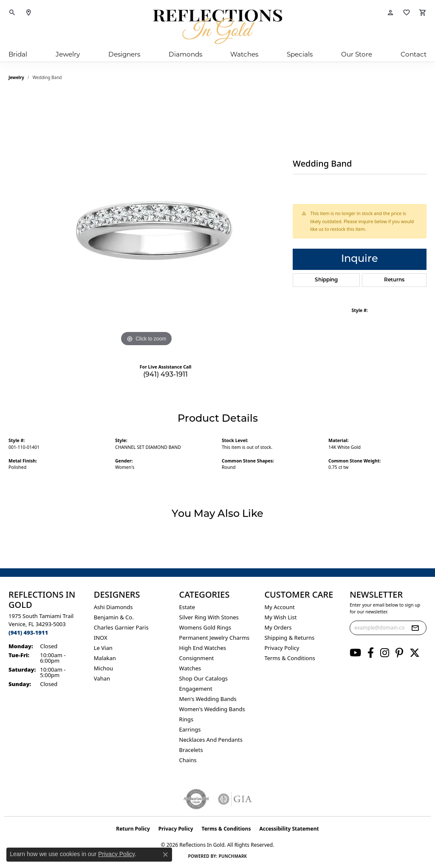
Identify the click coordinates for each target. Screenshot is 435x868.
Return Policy (133, 829)
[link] (28, 13)
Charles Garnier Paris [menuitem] (121, 627)
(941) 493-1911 (165, 375)
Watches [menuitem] (190, 668)
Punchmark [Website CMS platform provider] (233, 856)
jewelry (16, 77)
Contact (414, 54)
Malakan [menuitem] (105, 658)
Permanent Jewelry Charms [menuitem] (215, 638)
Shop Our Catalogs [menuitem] (203, 678)
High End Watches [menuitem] (203, 648)
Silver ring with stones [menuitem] (209, 617)
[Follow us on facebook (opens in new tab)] (371, 653)
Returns (394, 280)
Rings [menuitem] (186, 719)
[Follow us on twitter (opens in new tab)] (415, 653)
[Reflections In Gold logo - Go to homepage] (217, 27)
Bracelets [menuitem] (191, 750)
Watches (244, 54)
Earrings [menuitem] (190, 729)
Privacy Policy (282, 648)
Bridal (18, 54)
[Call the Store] (28, 633)
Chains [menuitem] (188, 760)
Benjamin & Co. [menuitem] (114, 617)
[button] (12, 13)
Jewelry (68, 54)
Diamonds (185, 54)
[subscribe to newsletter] (415, 628)
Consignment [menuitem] (197, 658)
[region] (147, 221)
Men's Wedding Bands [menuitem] (208, 699)
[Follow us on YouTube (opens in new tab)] (355, 653)
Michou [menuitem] (103, 668)
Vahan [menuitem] (102, 678)
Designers (124, 54)
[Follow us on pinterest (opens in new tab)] (399, 653)
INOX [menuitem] (101, 638)
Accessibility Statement (289, 829)
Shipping (326, 280)
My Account (279, 607)
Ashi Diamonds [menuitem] (113, 607)
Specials (300, 54)
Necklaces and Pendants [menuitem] (211, 740)
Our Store (357, 54)
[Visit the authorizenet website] (196, 799)
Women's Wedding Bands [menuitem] (212, 709)
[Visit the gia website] (235, 799)
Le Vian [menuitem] (103, 648)
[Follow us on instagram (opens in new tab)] (385, 653)
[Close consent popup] (165, 854)
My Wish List (280, 617)
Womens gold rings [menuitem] (205, 627)
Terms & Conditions (290, 658)
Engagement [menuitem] (196, 689)
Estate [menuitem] (187, 607)
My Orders (278, 627)
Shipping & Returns (289, 638)
